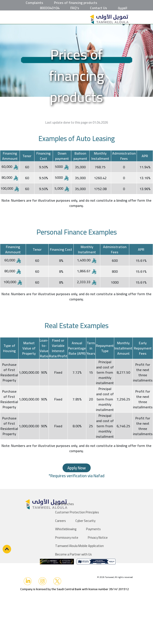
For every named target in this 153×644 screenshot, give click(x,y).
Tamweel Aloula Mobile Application (79, 546)
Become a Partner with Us (73, 554)
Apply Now (77, 468)
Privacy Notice (98, 538)
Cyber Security (85, 521)
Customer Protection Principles (77, 512)
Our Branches (65, 504)
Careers (60, 521)
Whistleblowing (66, 529)
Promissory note (67, 538)
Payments (93, 529)
